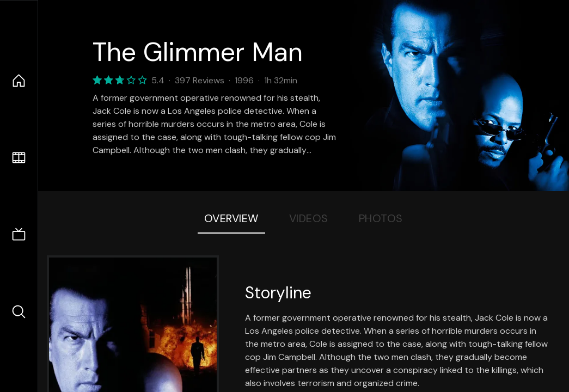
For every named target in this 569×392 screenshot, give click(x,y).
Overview (231, 218)
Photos (381, 218)
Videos (309, 218)
